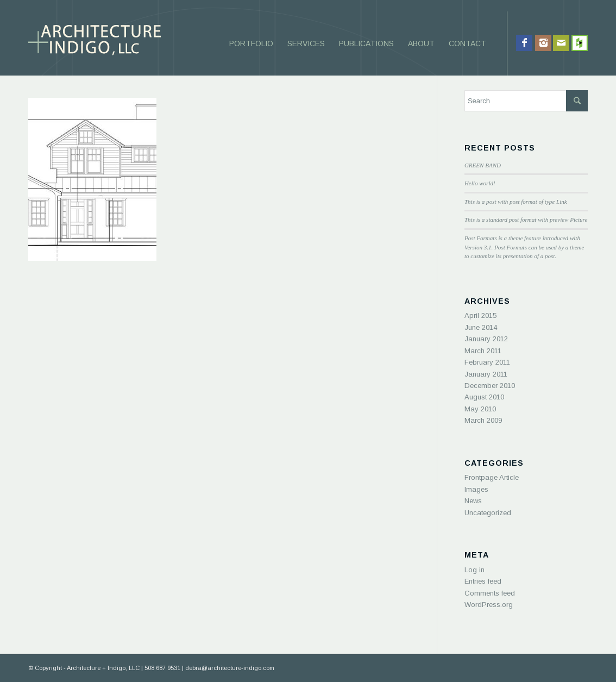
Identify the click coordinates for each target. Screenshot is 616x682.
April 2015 (480, 315)
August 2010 (484, 397)
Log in (474, 570)
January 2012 (486, 339)
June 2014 (481, 327)
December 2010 (490, 386)
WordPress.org (489, 605)
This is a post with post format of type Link (516, 202)
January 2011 (486, 374)
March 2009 (483, 420)
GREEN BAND (483, 165)
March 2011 (483, 351)
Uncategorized (488, 513)
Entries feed (483, 581)
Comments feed (490, 593)
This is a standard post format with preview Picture (526, 220)
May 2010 (480, 409)
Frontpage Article (492, 477)
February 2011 (487, 362)
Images (476, 489)
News (473, 501)
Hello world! (480, 183)
